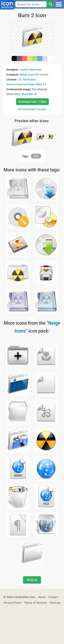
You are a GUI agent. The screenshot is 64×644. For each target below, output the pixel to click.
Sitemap (55, 603)
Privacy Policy (12, 603)
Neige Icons (27, 74)
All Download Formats (32, 109)
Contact (53, 597)
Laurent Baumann (31, 69)
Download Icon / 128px (32, 102)
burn (36, 156)
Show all (32, 580)
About (42, 597)
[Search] (50, 4)
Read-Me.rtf (29, 94)
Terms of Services (35, 603)
